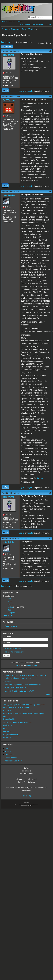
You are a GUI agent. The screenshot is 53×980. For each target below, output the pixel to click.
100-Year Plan (37, 24)
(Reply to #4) (25, 538)
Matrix (10, 602)
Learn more (7, 615)
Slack (10, 610)
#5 (50, 538)
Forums (12, 22)
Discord (11, 604)
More (48, 694)
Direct (19, 665)
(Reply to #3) (25, 493)
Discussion (15, 29)
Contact (48, 24)
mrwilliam (7, 731)
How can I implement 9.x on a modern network (23, 685)
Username (8, 637)
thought (40, 478)
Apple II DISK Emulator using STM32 (20, 691)
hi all (5, 729)
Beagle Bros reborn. (11, 735)
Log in (4, 42)
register (13, 42)
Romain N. (7, 710)
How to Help (26, 796)
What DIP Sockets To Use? (16, 688)
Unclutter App (31, 665)
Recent (20, 22)
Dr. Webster (9, 100)
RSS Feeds (9, 755)
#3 (50, 192)
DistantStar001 (9, 719)
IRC (9, 599)
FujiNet (8, 681)
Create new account (13, 649)
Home (4, 22)
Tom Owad (9, 55)
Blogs (7, 748)
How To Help (25, 24)
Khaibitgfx (7, 738)
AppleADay (8, 725)
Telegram (11, 613)
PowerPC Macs (29, 29)
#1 (50, 51)
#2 (50, 96)
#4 (50, 493)
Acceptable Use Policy (13, 761)
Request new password (15, 652)
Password (8, 643)
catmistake (9, 195)
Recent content (11, 626)
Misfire (10, 607)
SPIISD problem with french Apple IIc (18, 722)
